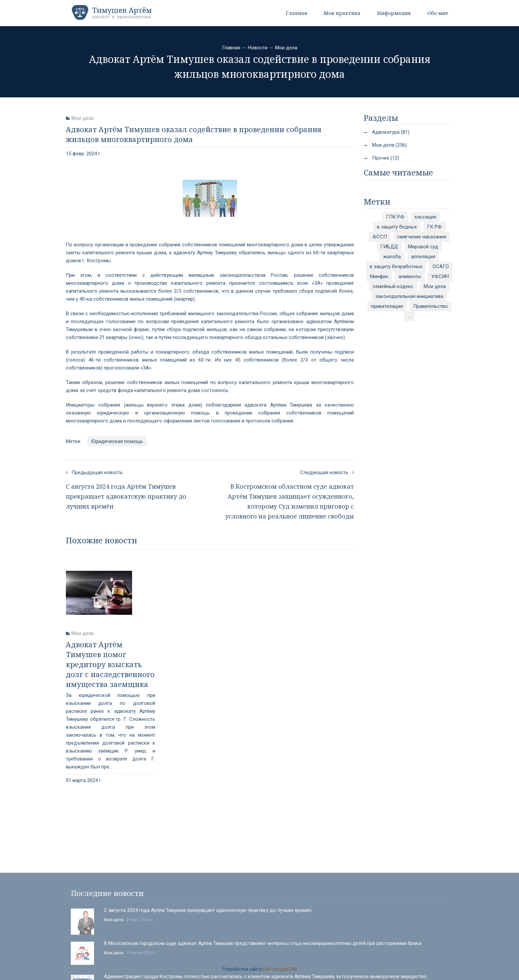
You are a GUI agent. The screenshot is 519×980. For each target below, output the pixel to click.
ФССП (380, 237)
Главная (296, 13)
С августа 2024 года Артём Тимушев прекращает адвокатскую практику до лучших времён (208, 965)
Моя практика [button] (342, 13)
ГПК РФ (395, 217)
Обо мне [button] (438, 13)
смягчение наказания (422, 237)
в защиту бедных (397, 227)
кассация (425, 217)
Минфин (379, 276)
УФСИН (440, 276)
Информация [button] (394, 13)
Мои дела (286, 48)
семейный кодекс (393, 286)
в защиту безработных (396, 267)
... (409, 316)
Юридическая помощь (117, 441)
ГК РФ (434, 227)
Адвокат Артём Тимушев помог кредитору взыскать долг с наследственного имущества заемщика (110, 664)
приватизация (387, 306)
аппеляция (423, 257)
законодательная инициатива (409, 296)
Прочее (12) (386, 158)
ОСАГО (441, 267)
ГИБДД (389, 247)
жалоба (392, 257)
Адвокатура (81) (391, 132)
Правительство (430, 306)
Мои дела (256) (389, 145)
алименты (410, 276)
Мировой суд (423, 247)
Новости (258, 48)
